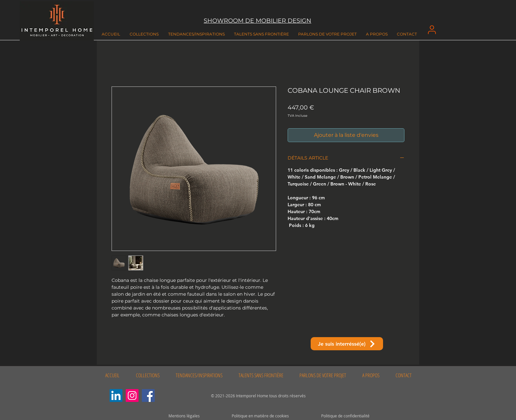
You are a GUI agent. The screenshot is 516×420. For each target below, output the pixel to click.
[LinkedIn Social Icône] (116, 395)
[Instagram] (132, 395)
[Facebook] (148, 395)
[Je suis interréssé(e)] (347, 344)
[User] (432, 30)
